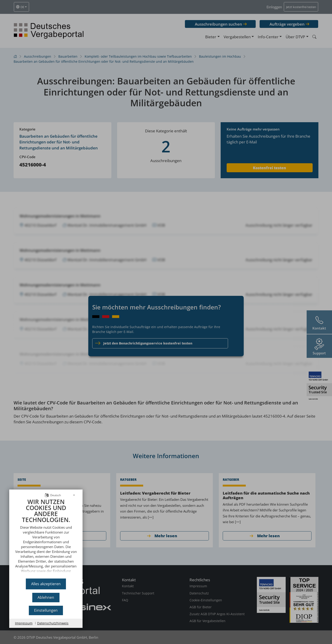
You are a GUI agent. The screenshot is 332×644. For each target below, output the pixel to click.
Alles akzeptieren (46, 584)
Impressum (24, 623)
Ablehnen (46, 597)
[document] (46, 537)
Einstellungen (46, 610)
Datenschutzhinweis (53, 623)
